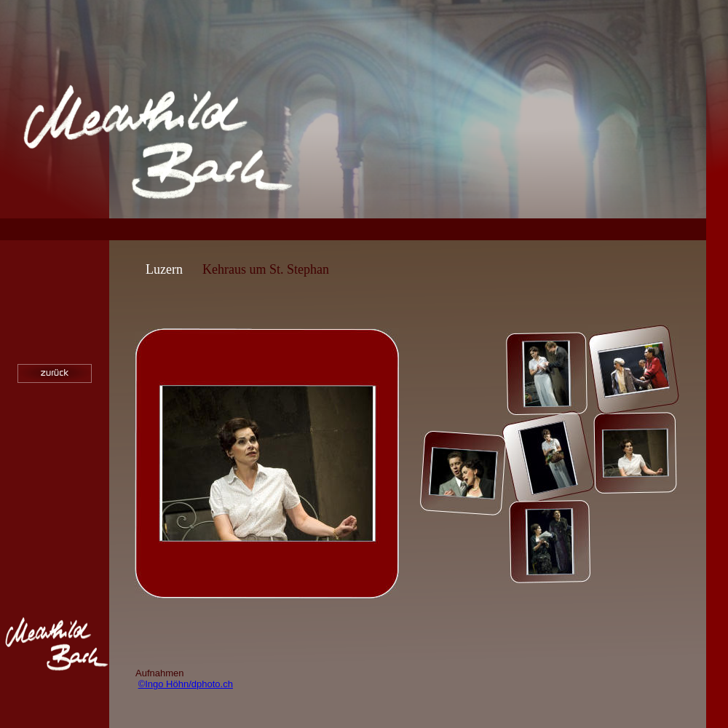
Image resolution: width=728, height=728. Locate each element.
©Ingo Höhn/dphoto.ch (186, 684)
